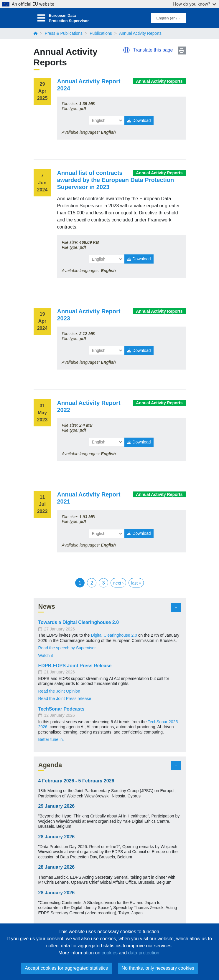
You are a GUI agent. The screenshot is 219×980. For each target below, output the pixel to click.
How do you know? (195, 4)
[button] (126, 50)
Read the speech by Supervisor (68, 648)
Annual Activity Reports (159, 81)
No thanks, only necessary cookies (158, 968)
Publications (101, 33)
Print (182, 51)
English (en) (167, 18)
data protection (144, 953)
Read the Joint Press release (65, 698)
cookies (110, 953)
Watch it (46, 655)
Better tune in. (51, 739)
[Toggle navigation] (41, 18)
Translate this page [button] (153, 50)
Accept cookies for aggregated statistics (66, 968)
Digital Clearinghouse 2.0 (114, 635)
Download (139, 120)
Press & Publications (64, 33)
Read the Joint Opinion (59, 691)
